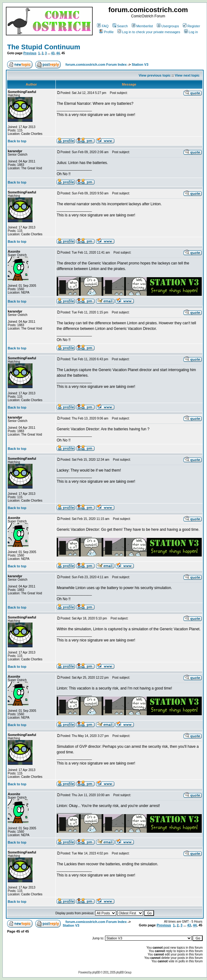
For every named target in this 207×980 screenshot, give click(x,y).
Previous (30, 53)
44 (58, 53)
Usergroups (168, 26)
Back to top (17, 141)
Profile (106, 32)
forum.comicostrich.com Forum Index (96, 64)
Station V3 (140, 64)
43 (53, 53)
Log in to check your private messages (149, 32)
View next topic (187, 75)
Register (192, 26)
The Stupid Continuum (44, 47)
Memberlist (142, 26)
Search (120, 26)
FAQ (103, 26)
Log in (191, 32)
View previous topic (154, 75)
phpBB (96, 972)
